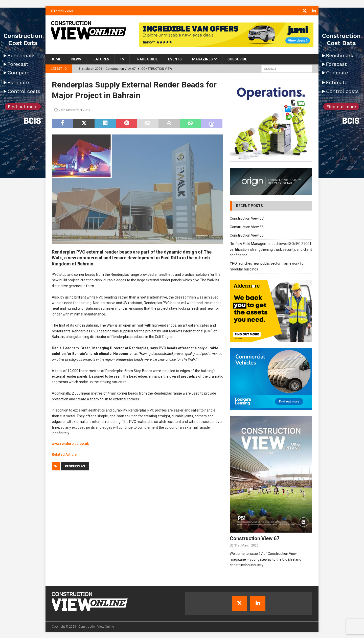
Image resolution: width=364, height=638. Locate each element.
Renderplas (75, 466)
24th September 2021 (74, 110)
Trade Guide (146, 59)
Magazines (202, 59)
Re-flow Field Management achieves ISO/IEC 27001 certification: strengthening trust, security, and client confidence (271, 249)
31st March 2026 (246, 545)
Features (100, 59)
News (76, 59)
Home (56, 59)
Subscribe (237, 59)
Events (175, 59)
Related (59, 454)
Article (71, 454)
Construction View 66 (247, 226)
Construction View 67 (247, 218)
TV (122, 59)
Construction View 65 (247, 235)
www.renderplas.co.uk (70, 443)
